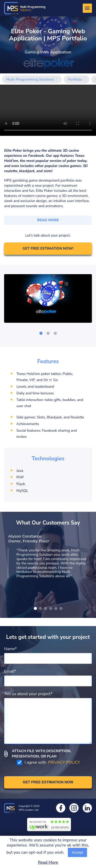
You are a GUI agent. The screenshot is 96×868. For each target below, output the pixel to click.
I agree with (48, 762)
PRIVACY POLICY (64, 762)
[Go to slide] (41, 333)
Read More (48, 863)
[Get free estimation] (48, 782)
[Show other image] (35, 608)
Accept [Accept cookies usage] (77, 852)
